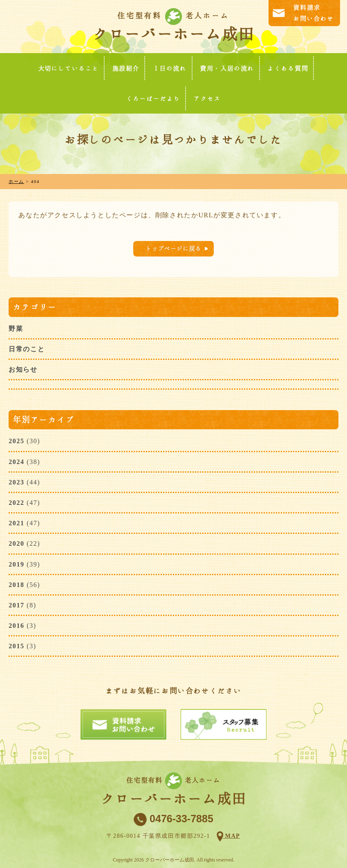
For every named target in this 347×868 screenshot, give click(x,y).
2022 (16, 503)
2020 (16, 543)
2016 (16, 626)
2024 (16, 462)
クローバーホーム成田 (173, 34)
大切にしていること (68, 68)
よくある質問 (288, 68)
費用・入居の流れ (227, 68)
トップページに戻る (173, 249)
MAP (232, 836)
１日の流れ (170, 68)
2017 (16, 605)
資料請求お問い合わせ (313, 13)
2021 (16, 523)
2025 (16, 441)
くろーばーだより (153, 99)
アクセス (207, 99)
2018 (16, 585)
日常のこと (27, 349)
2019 (16, 564)
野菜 (16, 329)
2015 (16, 646)
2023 (16, 482)
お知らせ (23, 369)
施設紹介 (126, 68)
